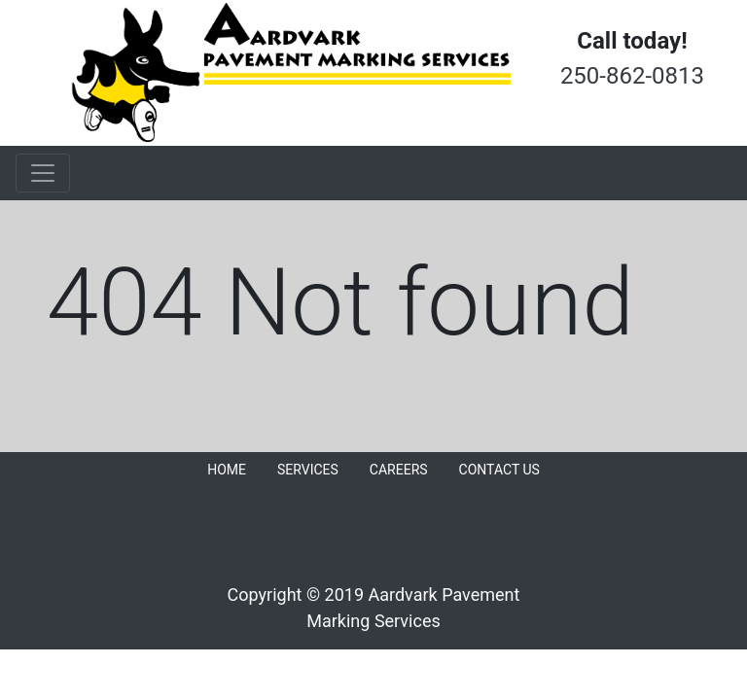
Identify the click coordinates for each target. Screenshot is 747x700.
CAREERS (399, 470)
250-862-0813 (632, 76)
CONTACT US (499, 470)
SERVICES (308, 470)
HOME (227, 470)
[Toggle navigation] (43, 173)
